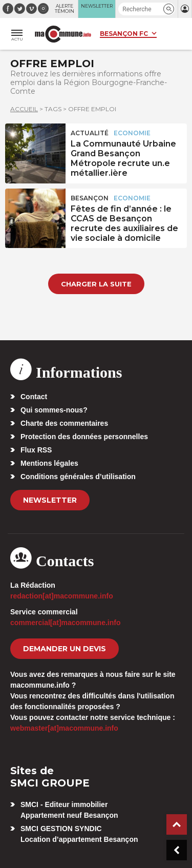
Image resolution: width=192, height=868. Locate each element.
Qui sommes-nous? (54, 410)
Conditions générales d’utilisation (78, 477)
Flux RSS (36, 450)
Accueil (24, 109)
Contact (34, 397)
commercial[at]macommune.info (66, 623)
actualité (90, 133)
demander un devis (65, 649)
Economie (132, 133)
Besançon (90, 198)
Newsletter (50, 500)
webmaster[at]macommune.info (64, 728)
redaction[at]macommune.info (62, 596)
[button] (169, 9)
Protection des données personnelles (84, 437)
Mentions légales (49, 463)
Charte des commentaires (64, 423)
